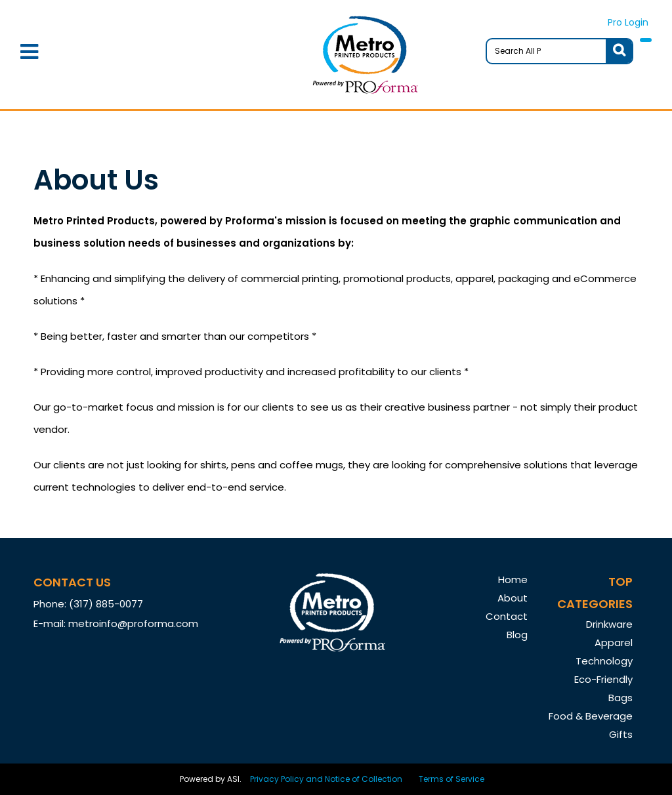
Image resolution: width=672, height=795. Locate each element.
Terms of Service (451, 779)
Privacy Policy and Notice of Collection (326, 779)
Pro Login (628, 22)
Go (619, 51)
